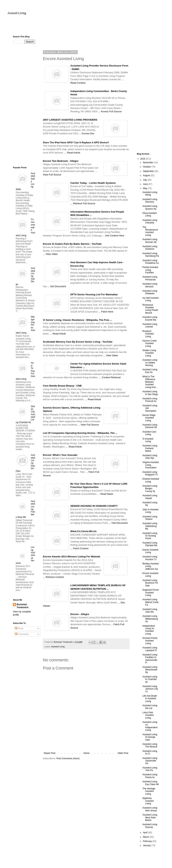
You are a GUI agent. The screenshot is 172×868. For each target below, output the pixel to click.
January (147, 845)
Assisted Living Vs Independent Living (150, 726)
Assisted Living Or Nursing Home (150, 536)
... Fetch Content (80, 548)
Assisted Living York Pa (150, 769)
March (146, 837)
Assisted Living (17, 13)
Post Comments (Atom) (68, 758)
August (147, 175)
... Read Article (72, 153)
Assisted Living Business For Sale (150, 583)
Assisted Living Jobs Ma (150, 611)
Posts (19, 628)
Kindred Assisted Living (151, 480)
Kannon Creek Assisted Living (150, 343)
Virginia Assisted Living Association (151, 465)
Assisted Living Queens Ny (150, 207)
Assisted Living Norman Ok (150, 241)
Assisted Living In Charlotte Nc (150, 679)
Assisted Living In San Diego (150, 393)
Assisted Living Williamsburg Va (150, 619)
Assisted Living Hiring (150, 194)
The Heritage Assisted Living (149, 791)
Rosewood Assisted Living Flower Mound (150, 309)
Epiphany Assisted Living (148, 801)
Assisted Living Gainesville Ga (150, 761)
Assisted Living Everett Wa (150, 318)
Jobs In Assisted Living (150, 511)
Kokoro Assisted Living (150, 551)
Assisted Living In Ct (150, 752)
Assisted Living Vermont (150, 285)
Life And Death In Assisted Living (150, 699)
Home (87, 753)
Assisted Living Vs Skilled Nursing (150, 363)
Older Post (123, 753)
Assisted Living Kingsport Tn (150, 473)
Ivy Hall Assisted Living (150, 299)
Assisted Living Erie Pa (150, 371)
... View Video (50, 254)
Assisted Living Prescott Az (150, 400)
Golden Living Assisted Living (149, 353)
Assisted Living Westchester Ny (150, 670)
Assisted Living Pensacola (150, 278)
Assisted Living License (150, 325)
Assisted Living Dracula (150, 826)
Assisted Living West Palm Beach (150, 817)
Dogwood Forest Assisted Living (151, 593)
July (145, 180)
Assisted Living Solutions (150, 248)
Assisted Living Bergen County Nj (150, 489)
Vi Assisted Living (148, 440)
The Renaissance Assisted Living (150, 231)
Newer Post (50, 753)
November (148, 163)
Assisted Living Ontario (150, 518)
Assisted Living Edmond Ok (150, 426)
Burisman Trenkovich (22, 606)
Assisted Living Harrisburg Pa (151, 255)
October (147, 167)
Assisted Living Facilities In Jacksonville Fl (150, 659)
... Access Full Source (110, 111)
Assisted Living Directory (150, 201)
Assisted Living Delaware (150, 292)
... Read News (106, 494)
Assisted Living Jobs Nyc (150, 457)
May (145, 188)
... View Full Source (88, 425)
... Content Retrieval (110, 377)
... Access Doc (87, 133)
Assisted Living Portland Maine (150, 448)
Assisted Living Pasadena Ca (151, 262)
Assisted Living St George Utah (150, 737)
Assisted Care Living (149, 433)
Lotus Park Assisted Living (148, 715)
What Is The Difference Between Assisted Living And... (150, 382)
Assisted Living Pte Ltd (150, 707)
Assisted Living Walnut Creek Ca (150, 602)
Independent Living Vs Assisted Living (149, 630)
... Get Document (57, 286)
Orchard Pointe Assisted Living (150, 641)
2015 (143, 159)
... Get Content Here (113, 236)
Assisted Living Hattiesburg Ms (150, 526)
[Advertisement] (28, 105)
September (149, 171)
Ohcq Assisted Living (150, 214)
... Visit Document (118, 523)
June (146, 184)
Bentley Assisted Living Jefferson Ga (151, 566)
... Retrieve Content (53, 577)
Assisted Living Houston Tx (150, 558)
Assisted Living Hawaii (150, 497)
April (145, 833)
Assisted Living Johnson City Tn (150, 689)
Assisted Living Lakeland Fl (150, 649)
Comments (22, 634)
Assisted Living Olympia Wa (150, 544)
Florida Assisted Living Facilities (150, 270)
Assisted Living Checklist (150, 221)
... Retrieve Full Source (83, 203)
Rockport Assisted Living (148, 334)
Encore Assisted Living (150, 575)
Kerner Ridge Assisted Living (149, 418)
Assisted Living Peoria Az (150, 776)
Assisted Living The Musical (150, 745)
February (148, 841)
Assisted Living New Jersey (150, 809)
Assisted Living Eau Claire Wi (151, 783)
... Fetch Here (106, 312)
